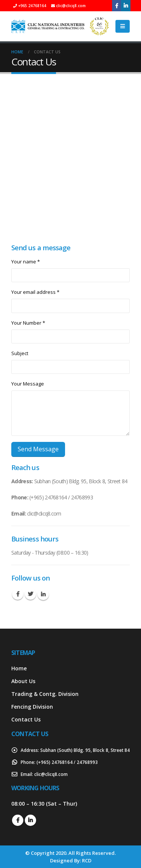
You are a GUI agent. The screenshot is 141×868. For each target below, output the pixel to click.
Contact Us (26, 719)
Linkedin (43, 594)
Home (19, 668)
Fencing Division (32, 707)
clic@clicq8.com (51, 774)
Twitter (30, 594)
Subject (20, 353)
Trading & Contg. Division (45, 694)
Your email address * (35, 292)
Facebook (18, 594)
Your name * (26, 262)
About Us (23, 681)
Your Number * (28, 323)
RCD (87, 860)
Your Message (28, 384)
